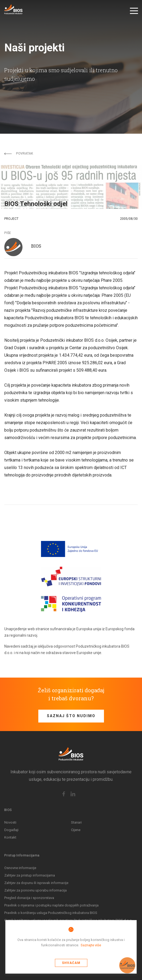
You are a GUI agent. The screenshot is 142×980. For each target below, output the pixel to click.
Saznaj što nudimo (71, 716)
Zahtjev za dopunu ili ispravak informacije (36, 883)
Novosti (10, 822)
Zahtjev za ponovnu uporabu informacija (35, 890)
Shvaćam (71, 963)
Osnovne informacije (20, 868)
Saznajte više (91, 945)
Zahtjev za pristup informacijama (30, 875)
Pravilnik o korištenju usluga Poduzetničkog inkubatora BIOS (51, 913)
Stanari (76, 822)
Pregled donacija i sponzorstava (29, 898)
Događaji (11, 830)
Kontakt (10, 837)
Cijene (76, 830)
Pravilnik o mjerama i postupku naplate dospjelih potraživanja (51, 905)
